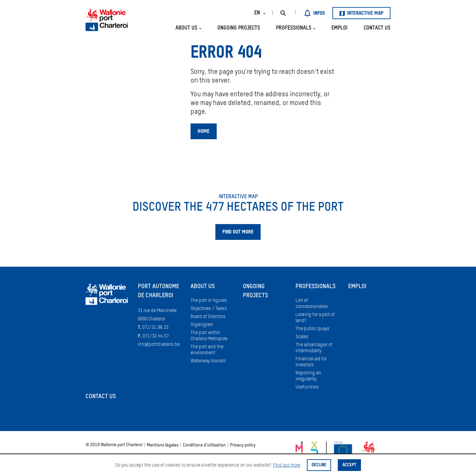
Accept (349, 465)
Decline (319, 465)
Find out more (287, 465)
